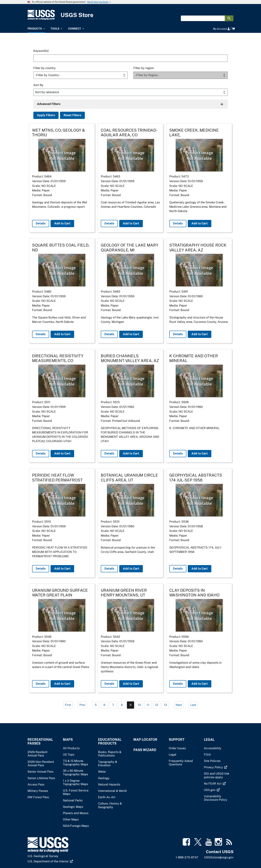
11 (148, 705)
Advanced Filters (49, 104)
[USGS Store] (130, 15)
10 (139, 705)
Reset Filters (72, 115)
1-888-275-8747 (187, 857)
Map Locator (145, 740)
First (68, 705)
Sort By (38, 85)
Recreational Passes (40, 741)
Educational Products (110, 741)
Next (179, 705)
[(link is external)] (216, 767)
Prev (82, 705)
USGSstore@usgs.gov (219, 857)
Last (193, 705)
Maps (68, 740)
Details (41, 223)
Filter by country (44, 68)
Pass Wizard (145, 750)
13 (165, 705)
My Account (221, 29)
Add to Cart (62, 223)
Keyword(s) (41, 51)
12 (157, 705)
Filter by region (144, 68)
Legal (209, 740)
